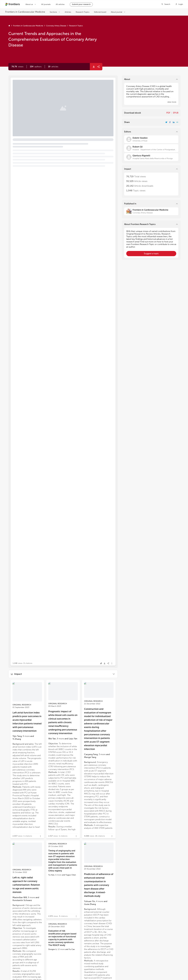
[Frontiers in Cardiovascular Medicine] (151, 211)
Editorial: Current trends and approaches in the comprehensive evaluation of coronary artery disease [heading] (47, 94)
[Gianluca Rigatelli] (151, 157)
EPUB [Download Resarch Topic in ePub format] (176, 113)
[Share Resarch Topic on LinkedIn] (174, 122)
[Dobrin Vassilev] (151, 139)
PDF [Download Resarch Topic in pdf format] (168, 113)
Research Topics (76, 26)
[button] (36, 67)
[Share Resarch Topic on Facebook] (170, 122)
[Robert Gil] (151, 148)
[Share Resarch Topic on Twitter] (166, 122)
